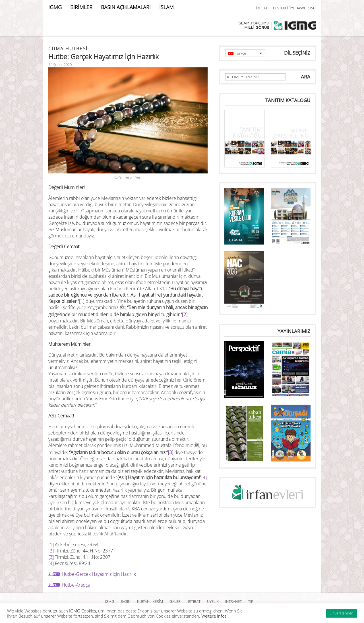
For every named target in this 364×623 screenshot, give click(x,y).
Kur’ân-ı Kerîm (150, 601)
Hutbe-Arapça (76, 585)
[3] (170, 452)
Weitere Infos (214, 616)
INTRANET (233, 601)
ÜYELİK (213, 601)
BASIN (126, 601)
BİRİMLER (81, 7)
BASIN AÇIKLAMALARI (126, 7)
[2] (185, 314)
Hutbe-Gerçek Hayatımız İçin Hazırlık (99, 574)
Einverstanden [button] (342, 613)
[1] (82, 301)
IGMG (55, 7)
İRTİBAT (262, 8)
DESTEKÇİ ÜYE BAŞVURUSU (294, 8)
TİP (251, 601)
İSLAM (167, 7)
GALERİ (175, 601)
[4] (204, 477)
